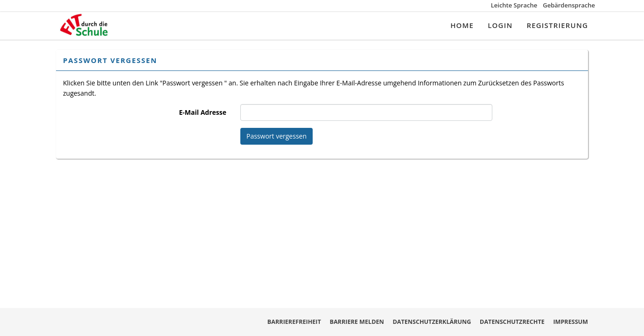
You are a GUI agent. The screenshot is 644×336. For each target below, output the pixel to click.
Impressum (570, 322)
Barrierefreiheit (294, 322)
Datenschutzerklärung (432, 322)
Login (500, 25)
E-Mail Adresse (203, 112)
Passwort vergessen (276, 136)
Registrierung (557, 25)
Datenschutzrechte (512, 322)
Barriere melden (357, 322)
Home (462, 25)
